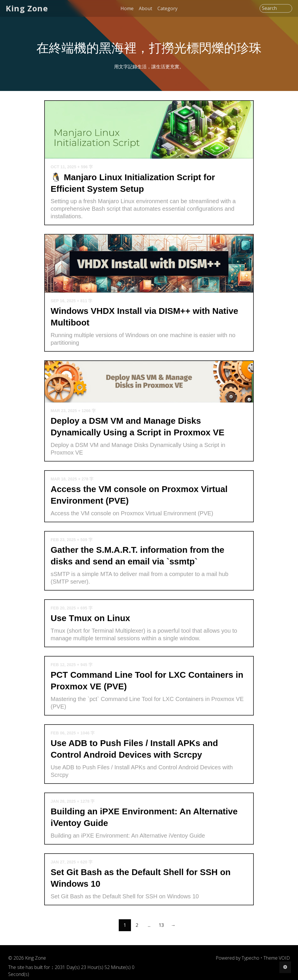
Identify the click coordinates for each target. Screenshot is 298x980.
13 (161, 925)
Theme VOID (277, 958)
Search (269, 8)
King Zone (27, 8)
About (146, 8)
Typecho (250, 958)
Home (127, 8)
